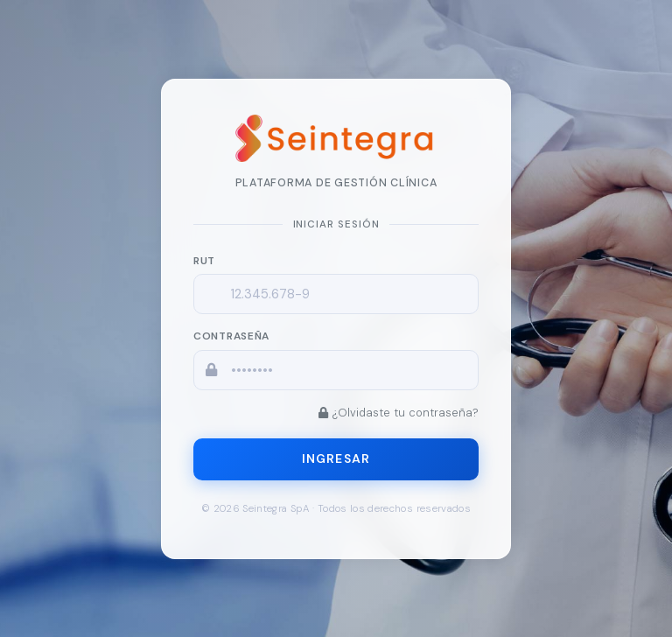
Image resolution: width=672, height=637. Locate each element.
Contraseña (231, 336)
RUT (204, 260)
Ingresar (336, 458)
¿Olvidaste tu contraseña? (399, 412)
